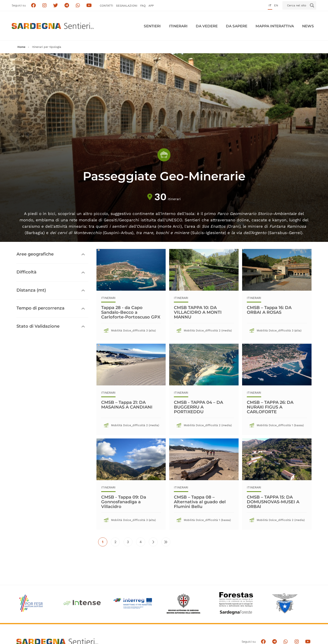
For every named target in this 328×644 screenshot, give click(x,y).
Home (21, 47)
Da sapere (237, 26)
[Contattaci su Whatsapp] (78, 6)
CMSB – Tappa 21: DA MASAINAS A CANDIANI (127, 405)
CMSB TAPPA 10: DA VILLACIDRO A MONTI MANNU (198, 312)
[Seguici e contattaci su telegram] (67, 6)
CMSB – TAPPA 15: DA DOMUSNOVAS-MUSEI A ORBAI (273, 502)
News (308, 26)
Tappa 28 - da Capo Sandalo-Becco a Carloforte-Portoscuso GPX (131, 312)
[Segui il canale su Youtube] (89, 6)
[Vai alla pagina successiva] (153, 542)
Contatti (106, 6)
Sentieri (152, 26)
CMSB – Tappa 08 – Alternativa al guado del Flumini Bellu (200, 502)
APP (151, 6)
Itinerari (178, 26)
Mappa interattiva (275, 26)
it (270, 5)
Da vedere (207, 26)
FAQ (143, 6)
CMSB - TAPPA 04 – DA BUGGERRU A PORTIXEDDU (198, 407)
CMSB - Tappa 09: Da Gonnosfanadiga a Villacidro (124, 502)
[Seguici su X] (56, 6)
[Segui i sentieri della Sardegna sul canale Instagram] (45, 6)
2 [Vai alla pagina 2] (117, 543)
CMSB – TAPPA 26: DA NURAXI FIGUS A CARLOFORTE (270, 407)
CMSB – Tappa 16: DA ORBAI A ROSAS (269, 310)
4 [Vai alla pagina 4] (142, 543)
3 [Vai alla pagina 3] (130, 543)
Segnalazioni (127, 6)
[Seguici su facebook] (33, 6)
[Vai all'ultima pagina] (166, 542)
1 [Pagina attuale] (104, 543)
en (276, 5)
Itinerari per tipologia (47, 47)
